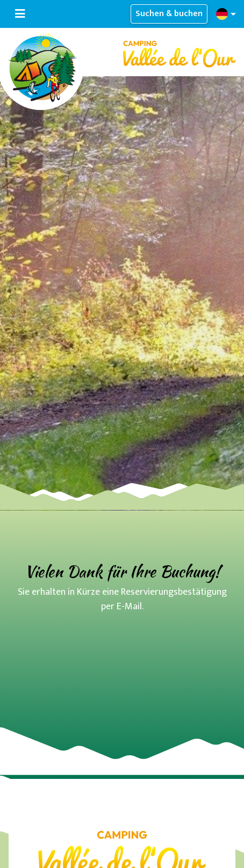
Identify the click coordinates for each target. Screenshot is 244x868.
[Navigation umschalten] (20, 14)
